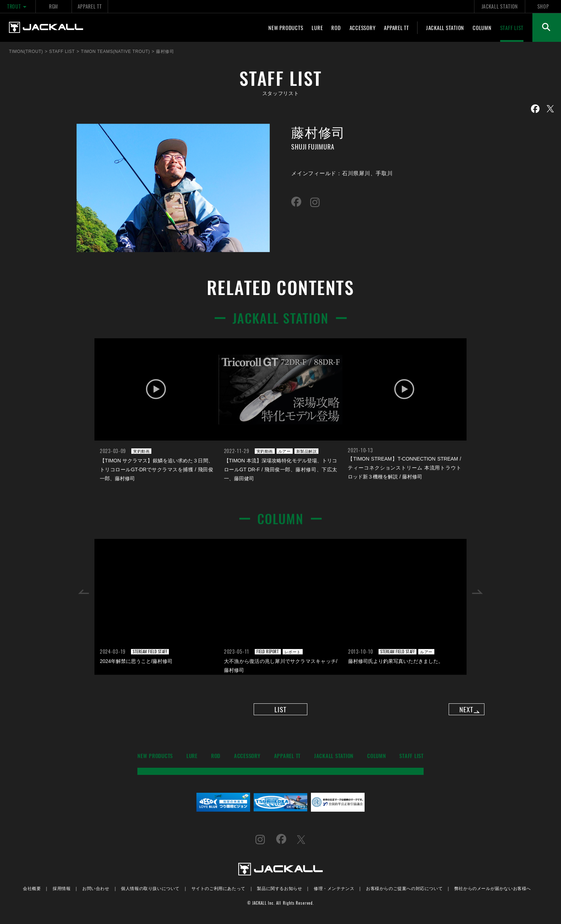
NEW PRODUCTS (286, 28)
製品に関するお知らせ (279, 893)
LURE (317, 28)
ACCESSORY (363, 28)
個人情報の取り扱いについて (150, 893)
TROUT (18, 6)
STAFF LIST (512, 28)
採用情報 (62, 893)
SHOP (543, 6)
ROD (336, 28)
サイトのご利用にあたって (218, 893)
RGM (53, 6)
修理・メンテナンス (334, 893)
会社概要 (32, 893)
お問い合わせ (96, 893)
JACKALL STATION (500, 6)
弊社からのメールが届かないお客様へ (493, 893)
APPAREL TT (90, 6)
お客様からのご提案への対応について (404, 893)
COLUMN (482, 28)
